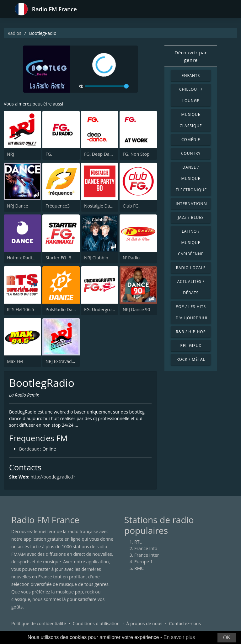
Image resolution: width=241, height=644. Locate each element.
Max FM (15, 361)
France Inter (147, 555)
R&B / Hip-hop (191, 332)
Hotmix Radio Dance (28, 258)
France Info (146, 548)
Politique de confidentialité (39, 623)
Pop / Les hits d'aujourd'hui (192, 312)
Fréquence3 (58, 206)
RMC (139, 568)
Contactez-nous (185, 623)
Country (191, 153)
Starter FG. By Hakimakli (70, 258)
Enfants (191, 76)
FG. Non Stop (136, 154)
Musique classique (191, 120)
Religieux (191, 346)
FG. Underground (102, 309)
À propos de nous (144, 623)
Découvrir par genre (191, 56)
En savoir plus (179, 637)
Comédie (191, 140)
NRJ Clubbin (96, 258)
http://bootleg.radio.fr (53, 477)
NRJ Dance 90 (136, 309)
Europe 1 (144, 562)
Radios (14, 33)
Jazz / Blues (191, 217)
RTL (138, 542)
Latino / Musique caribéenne (191, 243)
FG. (49, 154)
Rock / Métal (191, 359)
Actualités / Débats (191, 287)
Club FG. (131, 206)
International (192, 204)
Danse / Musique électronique (191, 179)
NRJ (11, 154)
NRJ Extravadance (63, 361)
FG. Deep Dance (100, 154)
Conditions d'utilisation (96, 623)
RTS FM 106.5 (21, 309)
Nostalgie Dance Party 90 (110, 206)
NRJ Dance (18, 206)
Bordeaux (29, 449)
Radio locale (191, 268)
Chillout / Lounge (191, 95)
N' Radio (131, 258)
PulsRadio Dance (63, 309)
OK (227, 638)
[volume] (107, 86)
